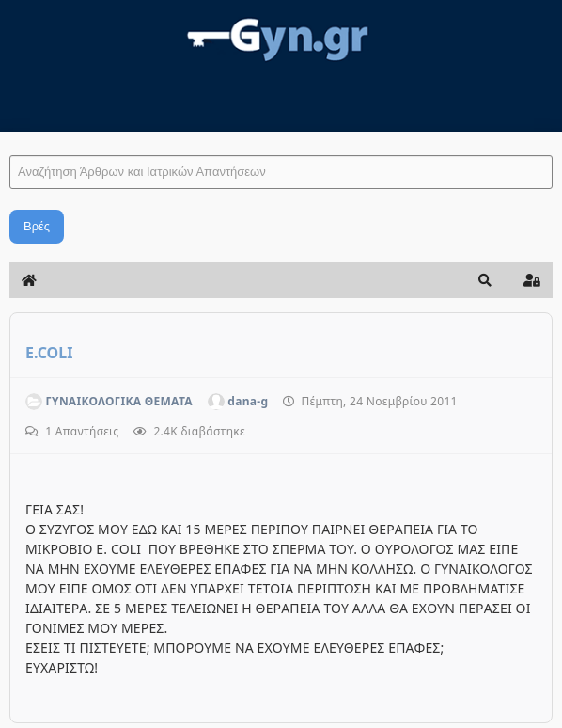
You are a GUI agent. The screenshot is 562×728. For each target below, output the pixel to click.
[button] (485, 280)
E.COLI (49, 353)
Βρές (37, 226)
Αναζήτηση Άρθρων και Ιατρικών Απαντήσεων (10, 137)
